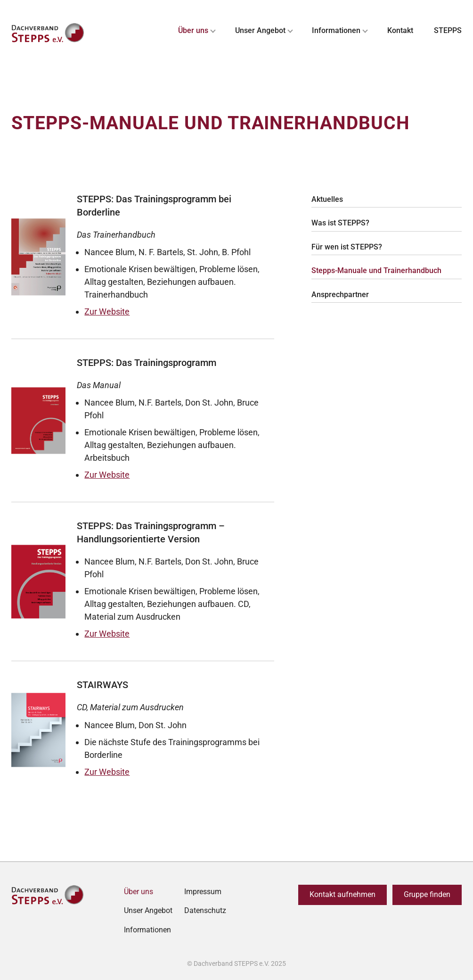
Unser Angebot (260, 30)
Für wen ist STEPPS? (347, 247)
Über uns (193, 30)
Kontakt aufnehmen (343, 894)
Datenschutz (205, 910)
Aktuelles (327, 199)
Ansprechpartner (340, 295)
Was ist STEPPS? (340, 223)
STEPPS (448, 30)
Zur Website (107, 311)
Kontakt (400, 30)
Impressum (203, 892)
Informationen (336, 30)
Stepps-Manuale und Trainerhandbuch (376, 270)
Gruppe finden (427, 894)
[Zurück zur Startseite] (49, 33)
